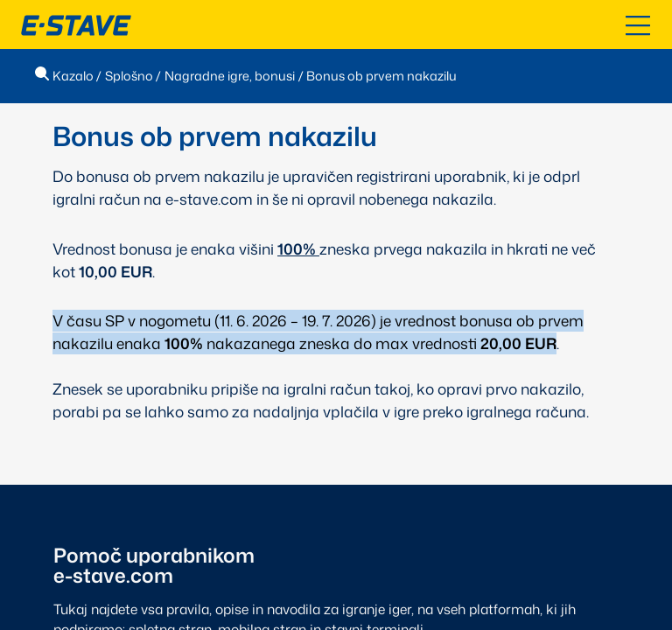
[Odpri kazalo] (638, 25)
